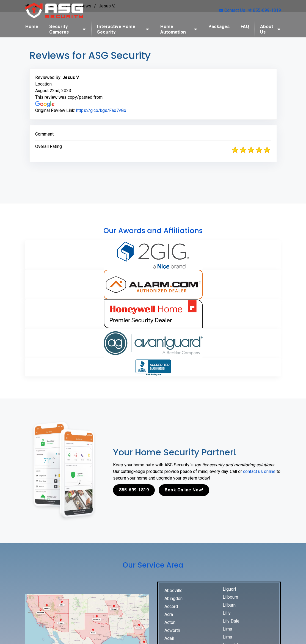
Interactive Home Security (116, 29)
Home (32, 26)
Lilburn (229, 605)
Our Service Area (153, 565)
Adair (169, 638)
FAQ (245, 26)
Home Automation (173, 29)
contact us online (259, 471)
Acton (170, 622)
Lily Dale (231, 621)
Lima (227, 629)
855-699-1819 (264, 10)
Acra (169, 614)
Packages (219, 26)
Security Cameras (59, 29)
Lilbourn (230, 597)
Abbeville (173, 591)
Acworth (172, 630)
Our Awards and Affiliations (153, 231)
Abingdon (173, 598)
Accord (171, 606)
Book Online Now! (184, 490)
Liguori (229, 589)
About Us (267, 29)
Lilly (227, 613)
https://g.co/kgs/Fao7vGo (101, 110)
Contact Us (232, 10)
